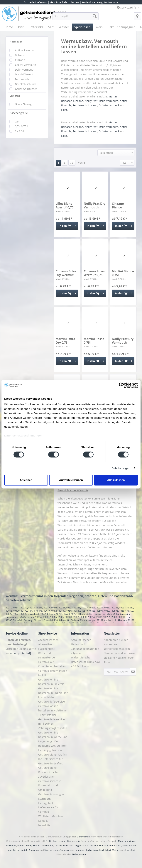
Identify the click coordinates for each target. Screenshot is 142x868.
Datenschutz (74, 841)
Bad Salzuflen (24, 845)
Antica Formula (24, 50)
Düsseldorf (98, 850)
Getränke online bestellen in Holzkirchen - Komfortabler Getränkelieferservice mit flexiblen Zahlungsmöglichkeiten (53, 717)
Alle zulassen (116, 480)
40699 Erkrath (47, 614)
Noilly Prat (91, 101)
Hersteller (16, 42)
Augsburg (65, 850)
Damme (49, 845)
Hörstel (36, 845)
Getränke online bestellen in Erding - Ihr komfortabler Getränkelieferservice (53, 695)
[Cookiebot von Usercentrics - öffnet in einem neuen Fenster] (122, 385)
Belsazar (20, 55)
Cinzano (20, 60)
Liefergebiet (46, 803)
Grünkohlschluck (25, 84)
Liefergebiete (79, 854)
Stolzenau (34, 850)
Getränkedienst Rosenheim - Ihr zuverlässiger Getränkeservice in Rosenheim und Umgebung (50, 779)
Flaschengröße (19, 113)
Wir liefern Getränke (51, 816)
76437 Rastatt (27, 617)
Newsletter (45, 825)
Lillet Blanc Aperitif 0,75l (65, 205)
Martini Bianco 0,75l (123, 273)
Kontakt (43, 821)
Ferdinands (22, 79)
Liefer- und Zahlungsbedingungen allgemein (85, 649)
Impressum (59, 841)
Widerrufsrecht (80, 657)
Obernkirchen (51, 850)
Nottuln (24, 850)
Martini (113, 96)
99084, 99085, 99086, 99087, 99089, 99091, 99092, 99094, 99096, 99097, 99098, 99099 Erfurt (83, 617)
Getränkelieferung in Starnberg (51, 796)
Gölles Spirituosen (26, 89)
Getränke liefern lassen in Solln (53, 673)
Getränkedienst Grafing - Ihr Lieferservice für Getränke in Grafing (54, 759)
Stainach (103, 845)
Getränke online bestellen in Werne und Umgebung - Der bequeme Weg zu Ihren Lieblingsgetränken (53, 741)
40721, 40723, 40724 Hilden (70, 614)
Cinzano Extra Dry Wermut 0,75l (66, 273)
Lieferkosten (83, 837)
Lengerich (79, 845)
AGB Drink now (80, 666)
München (123, 841)
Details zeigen (121, 468)
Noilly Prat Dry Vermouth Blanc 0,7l (123, 341)
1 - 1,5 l (20, 131)
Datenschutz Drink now (85, 662)
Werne (132, 841)
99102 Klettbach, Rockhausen (112, 620)
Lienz (119, 845)
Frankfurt (130, 850)
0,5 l (18, 121)
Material (15, 96)
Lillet (64, 110)
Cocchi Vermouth (26, 65)
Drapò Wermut (24, 74)
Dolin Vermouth (25, 70)
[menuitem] (76, 18)
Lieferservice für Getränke (48, 810)
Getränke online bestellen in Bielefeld (51, 682)
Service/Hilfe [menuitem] (127, 8)
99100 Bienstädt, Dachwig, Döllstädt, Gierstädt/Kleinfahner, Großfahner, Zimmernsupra (51, 620)
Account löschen (48, 640)
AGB (48, 841)
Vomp (112, 845)
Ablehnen (26, 480)
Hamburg (79, 850)
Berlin (88, 850)
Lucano (93, 105)
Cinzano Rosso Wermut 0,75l (94, 273)
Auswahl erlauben (71, 480)
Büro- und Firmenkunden (47, 655)
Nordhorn (11, 845)
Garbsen (93, 845)
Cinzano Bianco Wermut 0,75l (122, 205)
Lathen (58, 845)
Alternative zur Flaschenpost (47, 647)
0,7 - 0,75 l (21, 126)
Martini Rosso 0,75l (94, 341)
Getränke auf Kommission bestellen (52, 664)
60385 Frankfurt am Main (99, 614)
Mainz (115, 850)
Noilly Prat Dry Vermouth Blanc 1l (95, 205)
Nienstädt (68, 845)
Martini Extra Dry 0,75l (65, 341)
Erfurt (108, 850)
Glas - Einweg (23, 104)
